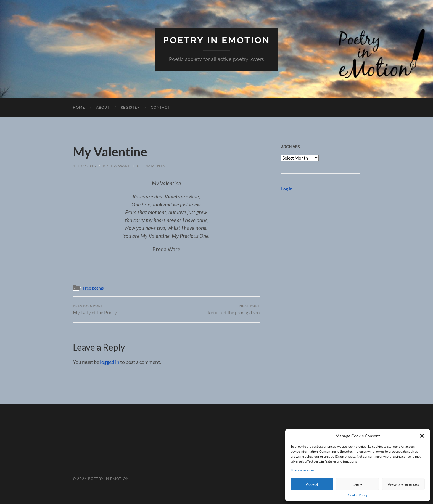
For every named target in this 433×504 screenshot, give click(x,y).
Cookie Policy (358, 495)
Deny (357, 484)
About (103, 107)
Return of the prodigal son (234, 310)
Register (130, 107)
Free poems (93, 288)
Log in (287, 189)
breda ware (117, 166)
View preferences (403, 484)
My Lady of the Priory (95, 310)
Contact (160, 107)
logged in (110, 362)
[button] (422, 436)
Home (79, 107)
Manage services (302, 470)
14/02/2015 (85, 166)
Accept (312, 484)
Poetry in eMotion (217, 40)
